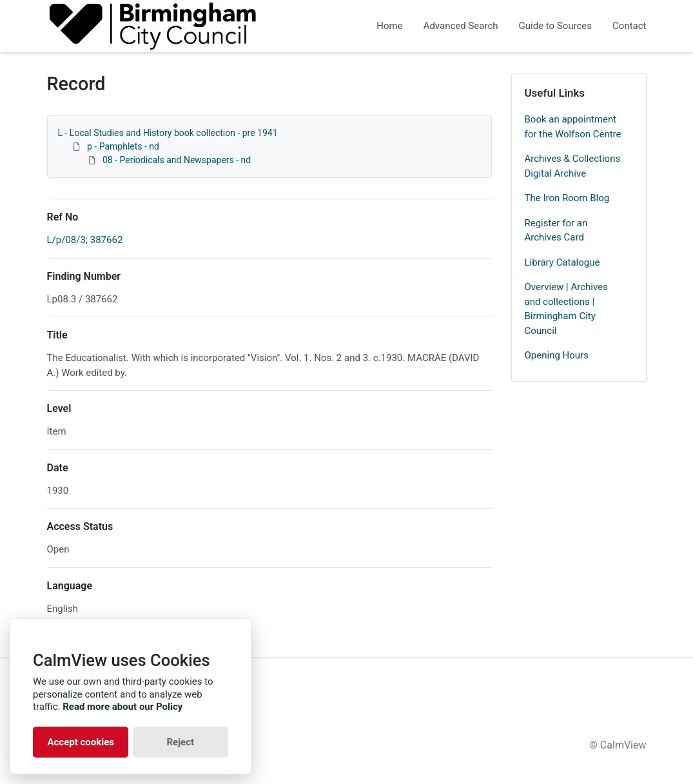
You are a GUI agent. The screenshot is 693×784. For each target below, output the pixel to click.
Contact (629, 26)
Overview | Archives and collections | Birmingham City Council (566, 309)
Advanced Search (461, 26)
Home (389, 26)
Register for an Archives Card (556, 230)
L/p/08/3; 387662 (85, 240)
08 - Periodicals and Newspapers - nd (177, 160)
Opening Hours (557, 355)
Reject (180, 742)
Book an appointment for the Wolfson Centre (573, 127)
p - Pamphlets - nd (123, 146)
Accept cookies (81, 742)
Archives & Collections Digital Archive (573, 166)
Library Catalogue (562, 262)
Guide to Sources (556, 26)
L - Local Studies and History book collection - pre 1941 (168, 133)
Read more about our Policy (122, 707)
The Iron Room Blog (567, 198)
